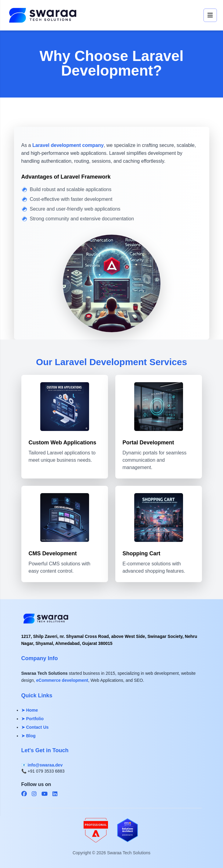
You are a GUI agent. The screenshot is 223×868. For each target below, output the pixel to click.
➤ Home (30, 710)
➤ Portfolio (32, 719)
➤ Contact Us (35, 727)
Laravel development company (68, 145)
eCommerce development (62, 680)
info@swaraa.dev (45, 765)
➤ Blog (29, 736)
